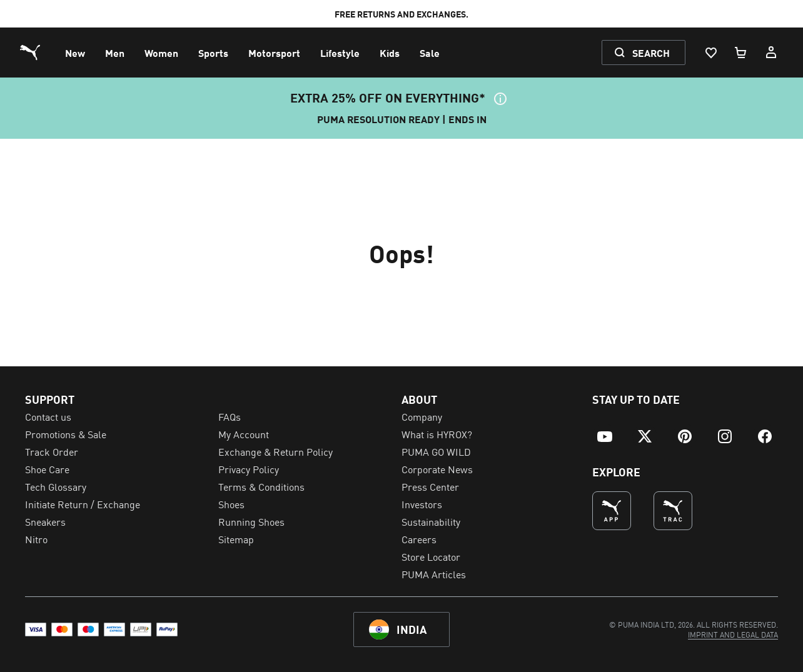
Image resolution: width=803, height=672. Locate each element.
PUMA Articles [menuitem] (434, 574)
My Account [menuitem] (244, 434)
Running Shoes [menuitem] (251, 521)
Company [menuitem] (422, 416)
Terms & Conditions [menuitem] (261, 486)
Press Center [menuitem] (430, 486)
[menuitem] (75, 53)
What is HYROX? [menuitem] (437, 434)
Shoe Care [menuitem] (47, 469)
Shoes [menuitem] (231, 504)
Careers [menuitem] (419, 539)
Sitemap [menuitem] (236, 539)
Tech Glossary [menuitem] (56, 486)
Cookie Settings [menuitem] (59, 556)
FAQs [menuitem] (230, 416)
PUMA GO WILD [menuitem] (436, 451)
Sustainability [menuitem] (431, 521)
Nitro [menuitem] (36, 539)
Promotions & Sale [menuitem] (66, 434)
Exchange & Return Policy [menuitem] (275, 451)
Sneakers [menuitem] (45, 521)
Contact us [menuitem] (48, 416)
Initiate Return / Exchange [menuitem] (83, 504)
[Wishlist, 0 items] (710, 53)
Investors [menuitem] (422, 504)
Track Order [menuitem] (52, 451)
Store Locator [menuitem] (431, 556)
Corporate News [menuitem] (437, 469)
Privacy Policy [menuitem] (249, 469)
